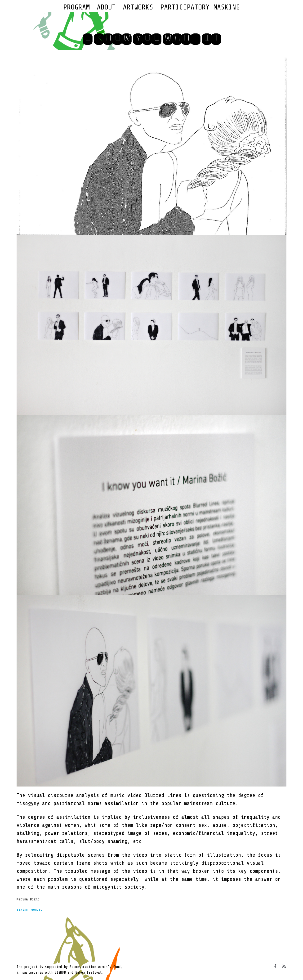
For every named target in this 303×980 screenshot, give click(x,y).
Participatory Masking (200, 7)
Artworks (138, 7)
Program (76, 7)
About (106, 7)
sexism (22, 910)
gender (37, 910)
